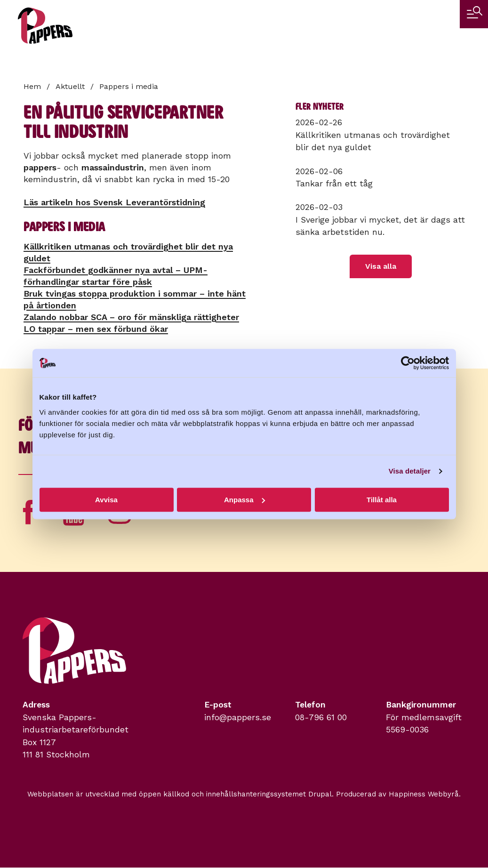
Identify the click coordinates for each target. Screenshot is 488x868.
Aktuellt (70, 86)
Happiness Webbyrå (424, 794)
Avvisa (106, 500)
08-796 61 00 (321, 717)
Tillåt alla (382, 500)
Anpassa (244, 500)
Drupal (320, 794)
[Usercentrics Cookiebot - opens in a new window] (408, 363)
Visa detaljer (410, 471)
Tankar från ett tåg (334, 184)
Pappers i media (129, 86)
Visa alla (381, 266)
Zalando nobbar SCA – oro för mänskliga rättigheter (131, 317)
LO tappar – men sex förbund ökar (96, 329)
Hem (32, 86)
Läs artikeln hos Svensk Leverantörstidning (114, 202)
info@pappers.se (238, 717)
